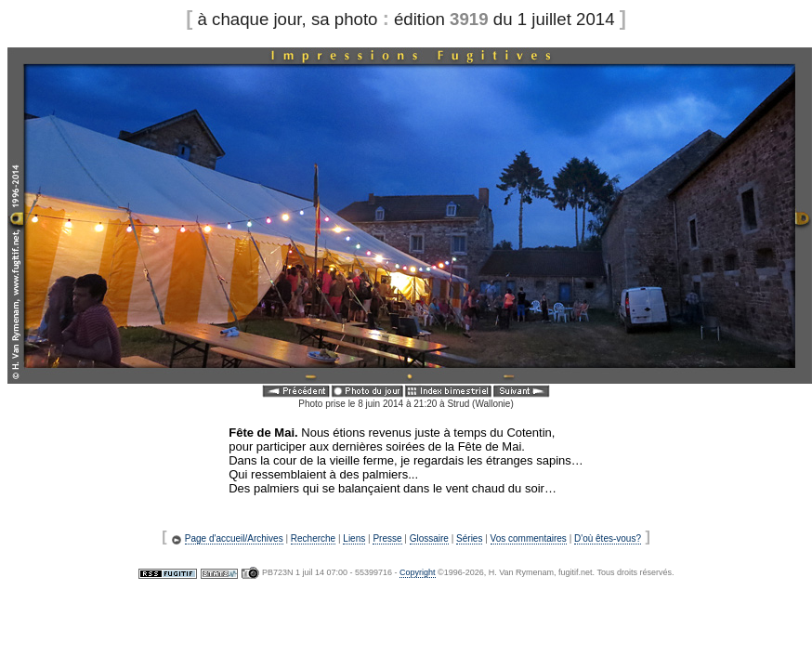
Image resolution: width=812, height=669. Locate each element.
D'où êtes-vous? (608, 538)
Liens (354, 538)
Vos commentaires (529, 538)
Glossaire (429, 538)
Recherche (313, 538)
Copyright (418, 572)
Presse (387, 538)
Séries (469, 538)
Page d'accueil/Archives (234, 538)
